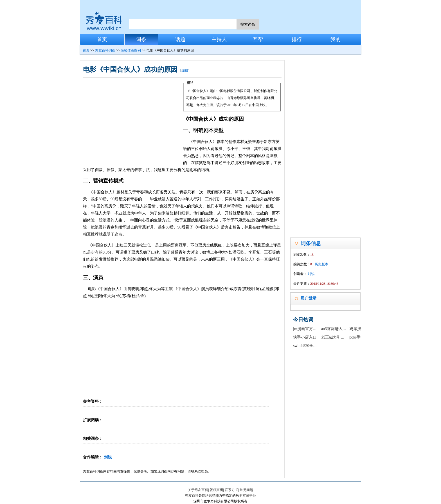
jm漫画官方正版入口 (311, 329)
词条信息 (311, 243)
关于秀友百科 (198, 490)
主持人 (219, 39)
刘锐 (108, 457)
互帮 (258, 39)
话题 (180, 39)
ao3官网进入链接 (336, 329)
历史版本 (321, 264)
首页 (102, 39)
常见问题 (246, 490)
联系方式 (231, 490)
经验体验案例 (131, 50)
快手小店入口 (305, 337)
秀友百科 (192, 496)
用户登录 (309, 298)
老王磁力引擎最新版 (339, 337)
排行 (297, 39)
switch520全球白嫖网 (311, 346)
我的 (336, 39)
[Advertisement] (133, 122)
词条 (141, 39)
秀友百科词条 (105, 50)
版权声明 (216, 490)
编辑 (185, 71)
